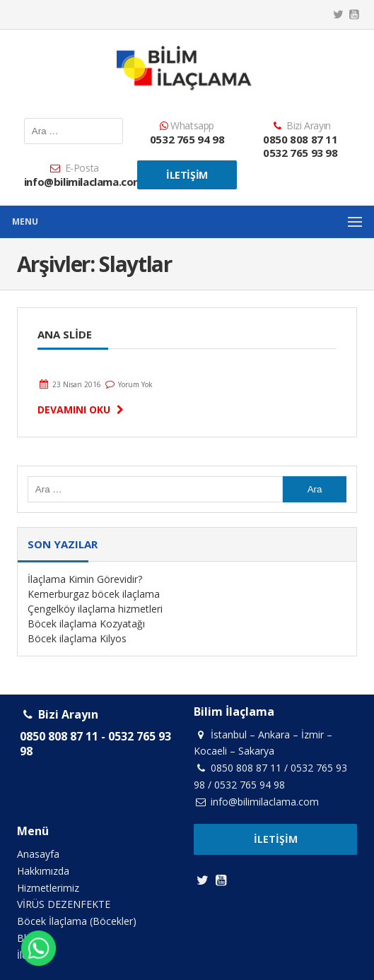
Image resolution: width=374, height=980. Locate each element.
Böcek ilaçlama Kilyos (77, 638)
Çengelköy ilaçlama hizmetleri (95, 609)
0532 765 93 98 (300, 153)
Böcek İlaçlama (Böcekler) (77, 921)
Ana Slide (65, 334)
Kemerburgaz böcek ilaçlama (94, 594)
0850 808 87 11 (300, 139)
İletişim (187, 175)
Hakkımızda (43, 871)
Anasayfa (38, 854)
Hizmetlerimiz (48, 888)
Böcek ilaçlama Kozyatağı (86, 624)
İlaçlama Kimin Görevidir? (85, 579)
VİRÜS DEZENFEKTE (64, 904)
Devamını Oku (82, 409)
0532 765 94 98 (187, 139)
